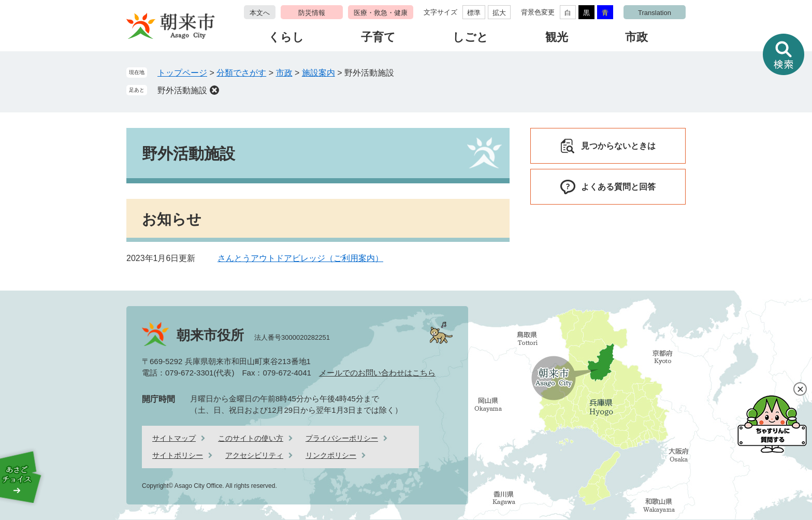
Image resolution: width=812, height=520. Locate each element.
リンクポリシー (331, 455)
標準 (474, 13)
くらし (286, 37)
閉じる (800, 389)
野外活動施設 (182, 90)
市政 (636, 37)
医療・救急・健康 (381, 13)
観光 (557, 37)
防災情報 (312, 13)
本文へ (260, 13)
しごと (470, 37)
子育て (378, 37)
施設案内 (318, 73)
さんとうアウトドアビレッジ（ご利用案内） (300, 258)
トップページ (182, 73)
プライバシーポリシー (342, 438)
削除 (214, 90)
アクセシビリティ (254, 455)
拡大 (499, 13)
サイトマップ (174, 438)
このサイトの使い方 (251, 438)
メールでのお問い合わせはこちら (377, 373)
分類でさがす (241, 73)
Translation (655, 13)
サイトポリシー (178, 455)
